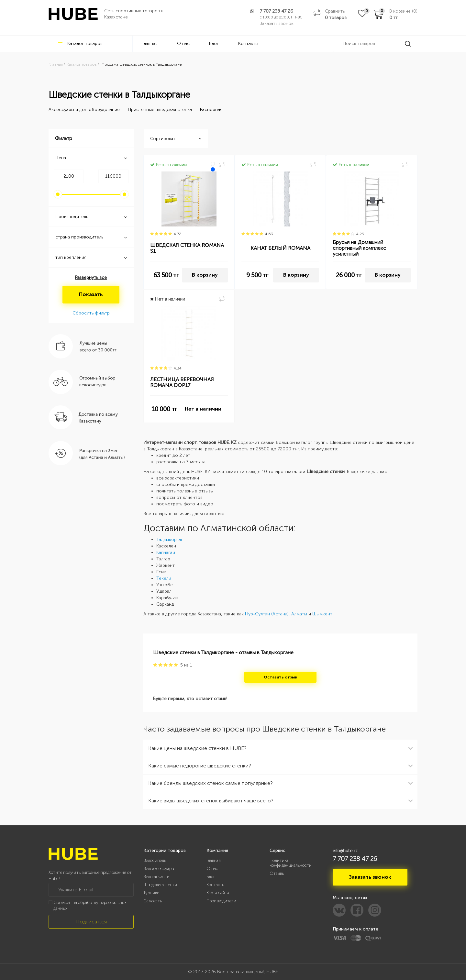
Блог (214, 44)
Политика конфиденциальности (291, 863)
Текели (164, 578)
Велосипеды (155, 860)
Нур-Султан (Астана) (267, 614)
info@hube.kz (345, 851)
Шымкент (322, 614)
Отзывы (277, 873)
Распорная (211, 110)
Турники (151, 893)
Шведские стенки (160, 885)
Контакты (248, 44)
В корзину (205, 275)
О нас (183, 44)
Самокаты (153, 901)
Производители (221, 901)
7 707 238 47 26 (277, 11)
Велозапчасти (156, 877)
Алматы (299, 614)
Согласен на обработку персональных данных (90, 906)
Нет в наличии (203, 409)
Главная (150, 44)
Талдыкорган (170, 540)
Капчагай (166, 552)
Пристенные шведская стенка (160, 110)
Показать (91, 294)
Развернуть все (91, 277)
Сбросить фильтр (91, 313)
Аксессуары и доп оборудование (84, 110)
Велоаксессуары (159, 869)
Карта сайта (218, 893)
